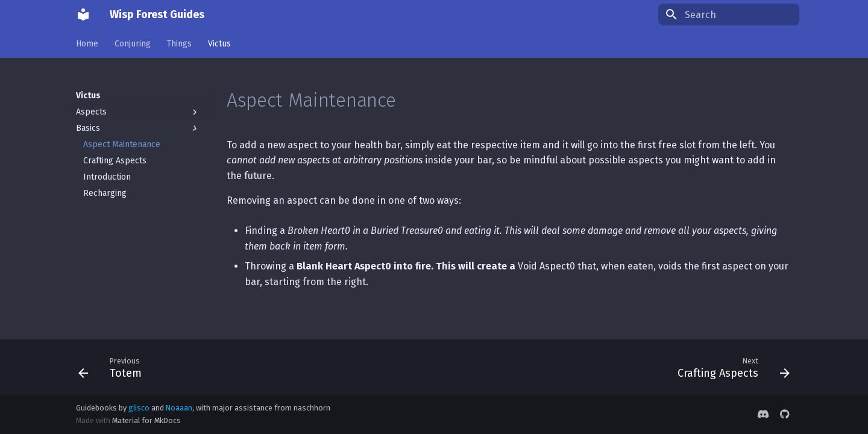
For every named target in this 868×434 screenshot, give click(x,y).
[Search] (729, 14)
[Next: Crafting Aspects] (730, 367)
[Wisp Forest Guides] (83, 14)
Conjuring (133, 44)
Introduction (107, 177)
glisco (139, 408)
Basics (138, 128)
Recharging (105, 193)
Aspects (138, 112)
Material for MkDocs (146, 420)
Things (179, 44)
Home (87, 44)
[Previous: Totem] (114, 367)
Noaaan (179, 408)
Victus (219, 44)
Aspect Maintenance (122, 144)
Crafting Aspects (115, 161)
